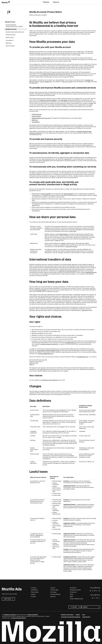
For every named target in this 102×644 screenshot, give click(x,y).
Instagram (93, 591)
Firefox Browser (37, 114)
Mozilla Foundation (33, 615)
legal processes (68, 194)
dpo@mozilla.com (91, 272)
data (89, 82)
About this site (86, 617)
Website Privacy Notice (67, 615)
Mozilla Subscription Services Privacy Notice (56, 74)
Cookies (78, 615)
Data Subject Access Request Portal (48, 350)
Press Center (35, 592)
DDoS (68, 147)
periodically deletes (40, 290)
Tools (71, 594)
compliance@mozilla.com (46, 354)
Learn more (73, 231)
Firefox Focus (10, 38)
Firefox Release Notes (76, 599)
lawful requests (46, 194)
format (75, 247)
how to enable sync (46, 82)
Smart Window (36, 116)
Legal (83, 615)
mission (63, 243)
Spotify (99, 591)
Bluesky (90, 591)
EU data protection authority (49, 344)
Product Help (54, 590)
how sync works (67, 82)
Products (46, 2)
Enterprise (73, 592)
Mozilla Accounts (11, 29)
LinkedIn (95, 591)
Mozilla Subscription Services (41, 118)
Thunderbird (36, 122)
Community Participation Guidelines (71, 617)
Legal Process (63, 234)
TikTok (97, 591)
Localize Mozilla (55, 594)
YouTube (97, 598)
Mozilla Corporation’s (10, 615)
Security (53, 597)
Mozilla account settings (50, 380)
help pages (64, 100)
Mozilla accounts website (48, 100)
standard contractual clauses (68, 271)
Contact (33, 597)
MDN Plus (35, 120)
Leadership (34, 590)
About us (56, 2)
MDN (71, 597)
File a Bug (53, 592)
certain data (46, 58)
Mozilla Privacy (10, 22)
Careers (33, 594)
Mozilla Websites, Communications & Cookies (14, 26)
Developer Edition (75, 590)
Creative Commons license (19, 618)
